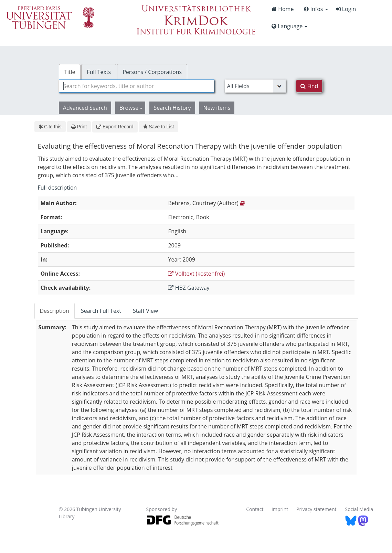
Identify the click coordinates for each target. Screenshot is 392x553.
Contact (255, 509)
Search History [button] (172, 108)
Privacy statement (316, 509)
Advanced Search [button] (85, 108)
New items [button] (217, 108)
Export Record (115, 127)
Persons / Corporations (152, 72)
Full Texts (99, 72)
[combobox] (137, 86)
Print (79, 127)
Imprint (280, 509)
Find (309, 86)
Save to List (159, 127)
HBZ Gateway (189, 288)
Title (70, 72)
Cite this (50, 127)
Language (289, 26)
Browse (131, 108)
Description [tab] (55, 311)
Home (283, 9)
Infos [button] (316, 9)
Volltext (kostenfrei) (196, 274)
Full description (57, 188)
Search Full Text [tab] (101, 311)
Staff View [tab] (145, 311)
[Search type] (255, 86)
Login (346, 9)
